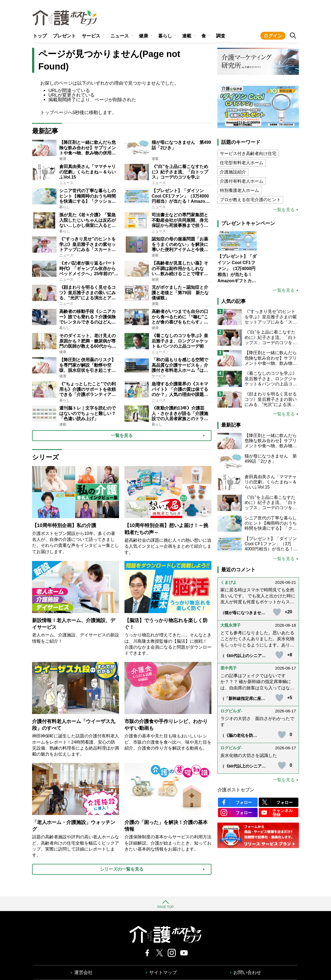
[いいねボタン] (277, 612)
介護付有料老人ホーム (242, 181)
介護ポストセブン (236, 790)
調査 (221, 36)
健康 (143, 36)
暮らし (165, 36)
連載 (187, 36)
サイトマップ (163, 973)
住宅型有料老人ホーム (242, 163)
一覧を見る (284, 210)
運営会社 (83, 973)
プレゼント (64, 36)
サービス (91, 36)
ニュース (120, 36)
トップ (40, 36)
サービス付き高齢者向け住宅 (248, 153)
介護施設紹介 (233, 172)
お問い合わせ (247, 973)
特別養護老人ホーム (239, 190)
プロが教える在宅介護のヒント (250, 200)
